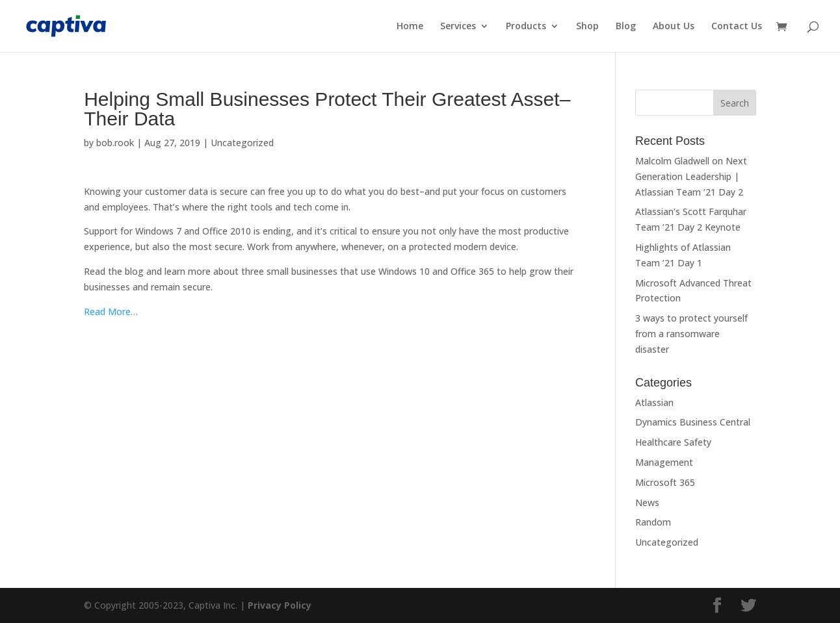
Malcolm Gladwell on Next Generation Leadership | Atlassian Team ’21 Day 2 (691, 176)
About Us (674, 27)
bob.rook (115, 143)
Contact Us (737, 27)
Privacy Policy (280, 605)
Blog (626, 27)
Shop (587, 27)
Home (410, 27)
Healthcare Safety (673, 442)
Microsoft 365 (665, 482)
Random (653, 522)
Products (526, 27)
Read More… (111, 311)
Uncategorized (242, 143)
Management (664, 462)
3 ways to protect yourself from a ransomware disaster (691, 334)
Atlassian (654, 402)
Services (458, 27)
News (647, 502)
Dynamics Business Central (693, 422)
